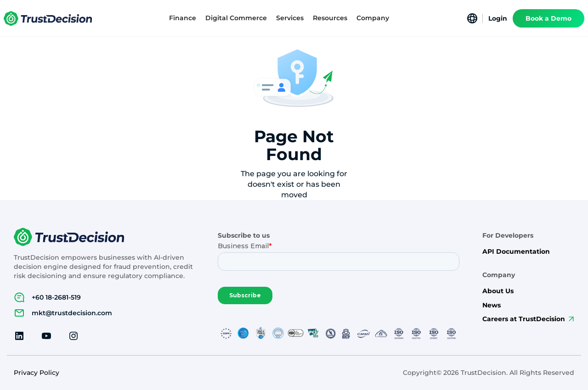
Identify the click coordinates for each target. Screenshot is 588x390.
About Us (498, 291)
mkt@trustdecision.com (72, 313)
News (492, 305)
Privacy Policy (37, 373)
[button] (183, 18)
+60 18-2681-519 (56, 297)
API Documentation (516, 252)
